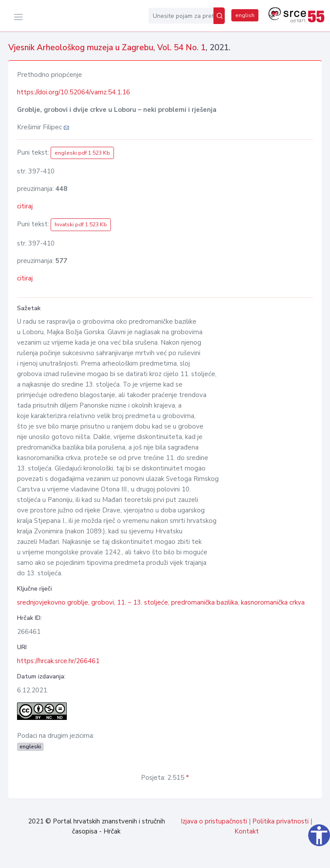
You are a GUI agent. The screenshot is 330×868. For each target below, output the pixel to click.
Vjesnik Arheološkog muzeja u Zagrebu (81, 48)
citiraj (25, 206)
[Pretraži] (219, 16)
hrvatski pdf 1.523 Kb (81, 225)
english (245, 15)
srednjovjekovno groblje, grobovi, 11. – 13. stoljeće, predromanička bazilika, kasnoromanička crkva (161, 602)
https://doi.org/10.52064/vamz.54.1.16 (74, 92)
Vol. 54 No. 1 (181, 48)
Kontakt (247, 831)
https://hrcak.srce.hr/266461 (58, 661)
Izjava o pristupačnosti (214, 821)
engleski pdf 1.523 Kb (82, 153)
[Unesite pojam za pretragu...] (181, 16)
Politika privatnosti (280, 821)
